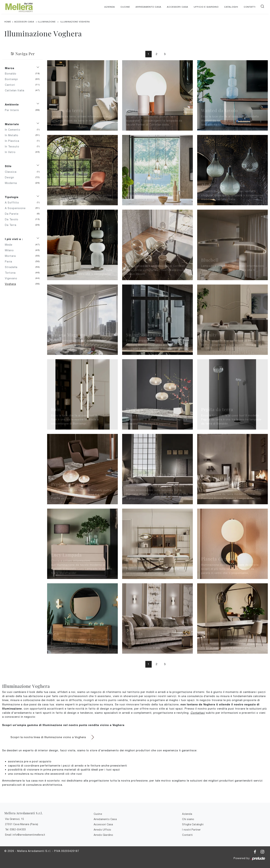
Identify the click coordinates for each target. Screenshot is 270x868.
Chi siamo (188, 819)
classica (12, 172)
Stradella (13, 267)
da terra (12, 225)
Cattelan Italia (16, 90)
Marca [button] (10, 68)
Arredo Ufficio (102, 830)
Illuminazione (47, 22)
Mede (10, 245)
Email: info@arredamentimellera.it (25, 835)
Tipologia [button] (12, 197)
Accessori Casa (177, 7)
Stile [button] (8, 166)
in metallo (13, 135)
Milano (11, 250)
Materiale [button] (12, 124)
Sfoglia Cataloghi (193, 824)
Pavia (10, 262)
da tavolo (13, 219)
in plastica (13, 141)
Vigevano (12, 278)
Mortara (12, 256)
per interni (13, 110)
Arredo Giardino (103, 835)
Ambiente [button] (12, 104)
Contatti (250, 7)
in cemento (14, 130)
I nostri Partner (191, 830)
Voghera (12, 284)
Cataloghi (231, 7)
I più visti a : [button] (14, 239)
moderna (12, 183)
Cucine (125, 7)
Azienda (110, 7)
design (11, 177)
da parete (13, 214)
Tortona (12, 273)
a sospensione (17, 208)
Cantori (11, 85)
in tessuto (13, 147)
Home (8, 22)
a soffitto (13, 203)
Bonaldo (12, 74)
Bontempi (13, 79)
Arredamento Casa (148, 7)
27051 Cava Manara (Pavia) (22, 824)
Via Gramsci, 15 (14, 819)
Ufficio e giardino (206, 7)
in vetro (12, 152)
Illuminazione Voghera (75, 22)
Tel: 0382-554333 (15, 829)
